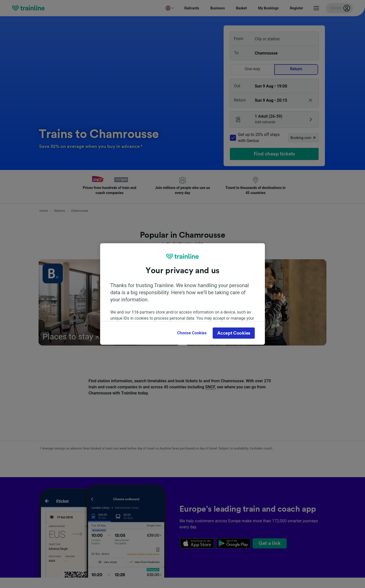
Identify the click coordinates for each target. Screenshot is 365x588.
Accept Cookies (234, 333)
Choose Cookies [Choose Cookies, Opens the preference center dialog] (192, 333)
